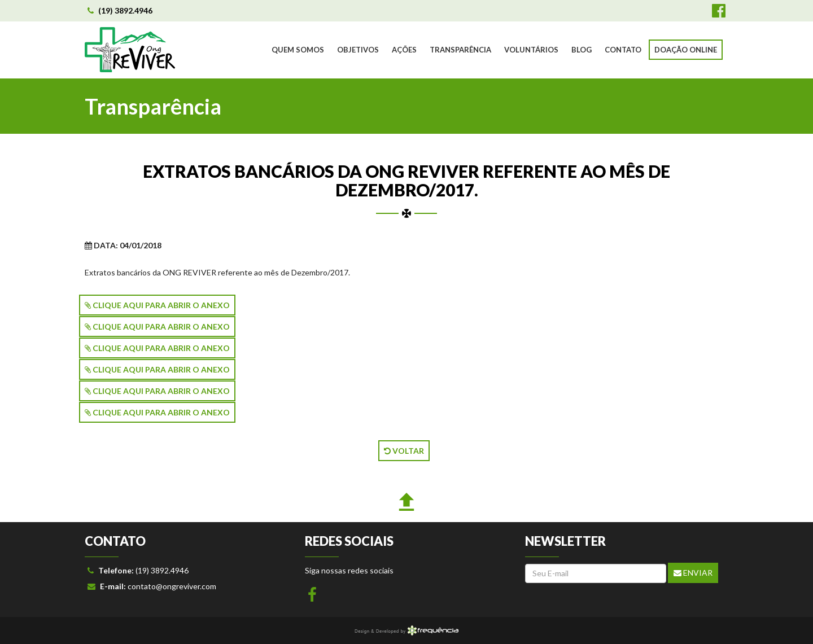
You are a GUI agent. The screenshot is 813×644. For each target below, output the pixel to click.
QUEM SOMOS (298, 50)
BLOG (582, 50)
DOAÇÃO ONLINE (686, 50)
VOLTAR (404, 451)
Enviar (693, 573)
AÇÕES (404, 50)
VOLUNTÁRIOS (531, 50)
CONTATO (623, 50)
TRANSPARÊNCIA (460, 50)
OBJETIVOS (358, 50)
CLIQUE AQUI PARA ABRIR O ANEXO (157, 305)
